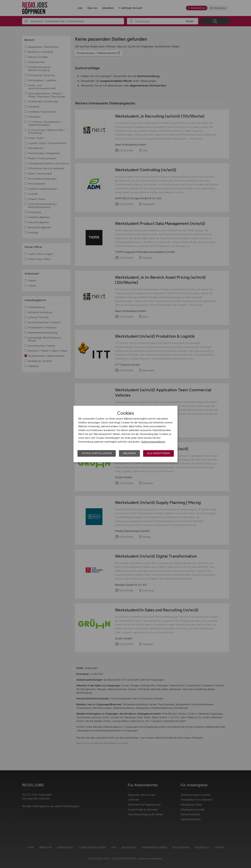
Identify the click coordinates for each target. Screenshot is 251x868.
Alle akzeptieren (158, 453)
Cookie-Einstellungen (97, 453)
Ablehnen (129, 453)
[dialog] (125, 434)
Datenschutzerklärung (153, 442)
